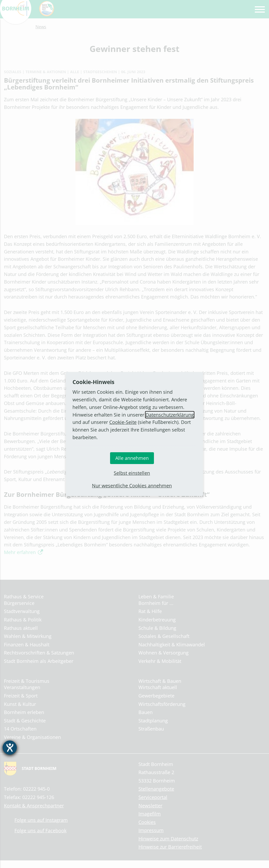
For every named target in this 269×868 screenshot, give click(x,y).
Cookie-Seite (123, 422)
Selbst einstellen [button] (132, 473)
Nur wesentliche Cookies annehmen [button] (132, 486)
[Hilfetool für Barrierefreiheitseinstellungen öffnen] (10, 748)
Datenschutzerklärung (170, 415)
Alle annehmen (132, 458)
